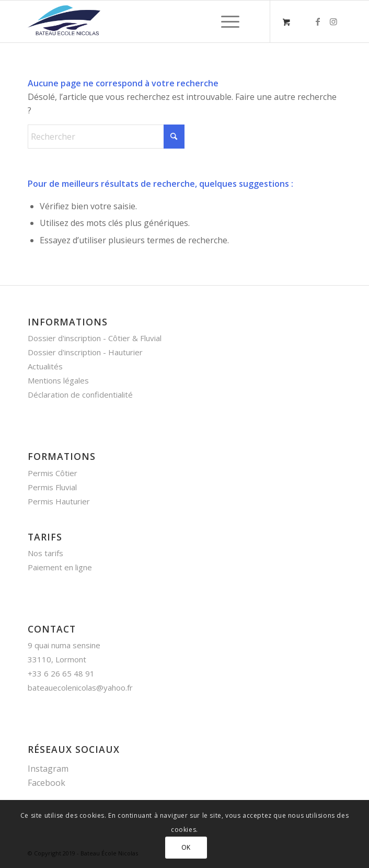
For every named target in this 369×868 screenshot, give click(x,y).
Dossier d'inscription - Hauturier (85, 352)
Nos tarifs (45, 553)
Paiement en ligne (60, 567)
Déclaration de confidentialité (80, 394)
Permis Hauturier (59, 501)
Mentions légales (58, 380)
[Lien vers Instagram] (333, 21)
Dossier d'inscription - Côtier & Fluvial (95, 338)
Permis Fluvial (52, 487)
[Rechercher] (106, 137)
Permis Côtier (53, 473)
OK (186, 847)
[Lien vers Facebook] (318, 21)
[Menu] (225, 21)
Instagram (48, 769)
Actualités (45, 366)
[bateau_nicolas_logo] (153, 21)
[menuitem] (228, 21)
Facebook (47, 783)
